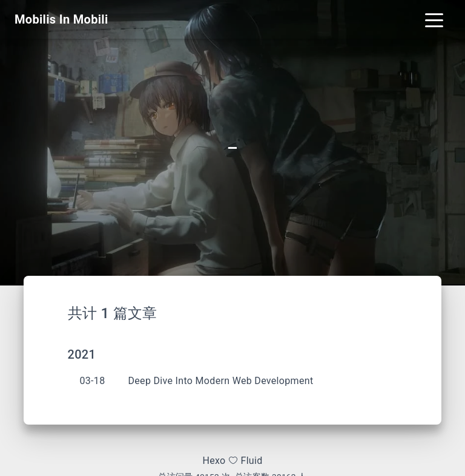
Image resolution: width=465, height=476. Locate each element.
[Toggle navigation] (434, 19)
